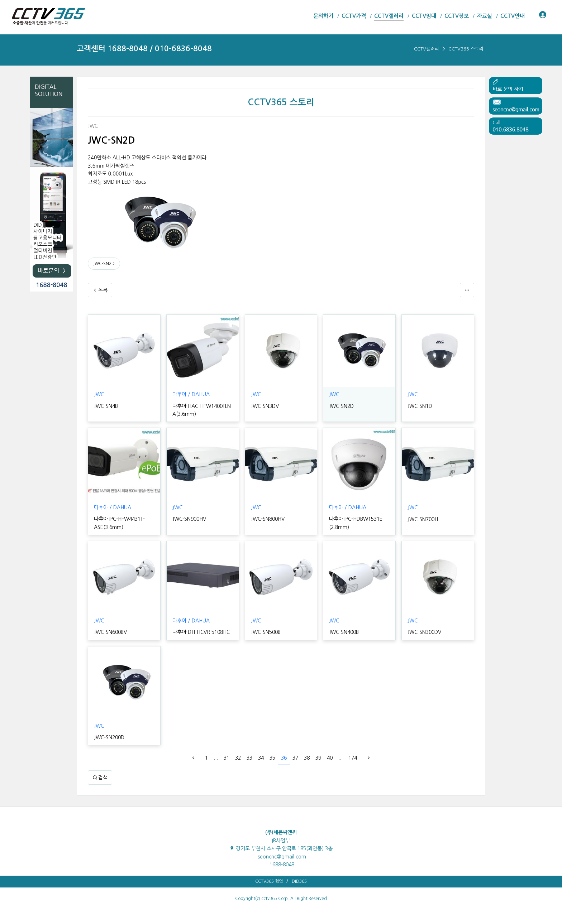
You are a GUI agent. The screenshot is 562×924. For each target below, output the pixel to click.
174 (353, 758)
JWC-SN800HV (268, 519)
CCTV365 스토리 (466, 49)
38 (307, 758)
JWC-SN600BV (110, 632)
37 (295, 758)
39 (318, 758)
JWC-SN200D (109, 737)
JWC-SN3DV (265, 406)
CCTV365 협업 (269, 881)
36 (284, 758)
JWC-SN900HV (189, 519)
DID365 (299, 881)
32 (238, 758)
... (216, 758)
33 (249, 758)
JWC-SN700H (423, 519)
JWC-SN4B (106, 406)
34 (261, 758)
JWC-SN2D (104, 264)
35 (272, 758)
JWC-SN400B (344, 632)
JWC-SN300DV (424, 632)
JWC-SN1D (420, 406)
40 (330, 758)
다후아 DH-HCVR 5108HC (201, 632)
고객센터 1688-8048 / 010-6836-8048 (144, 49)
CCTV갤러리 (427, 49)
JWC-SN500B (266, 632)
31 (227, 758)
